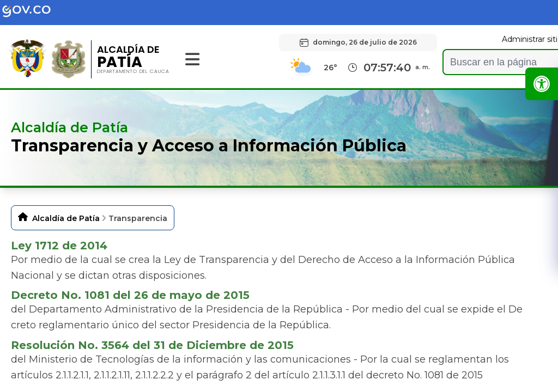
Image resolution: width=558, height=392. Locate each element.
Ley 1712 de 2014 (59, 246)
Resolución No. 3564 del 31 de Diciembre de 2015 (152, 345)
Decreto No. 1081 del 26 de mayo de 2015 (130, 295)
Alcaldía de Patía (66, 218)
